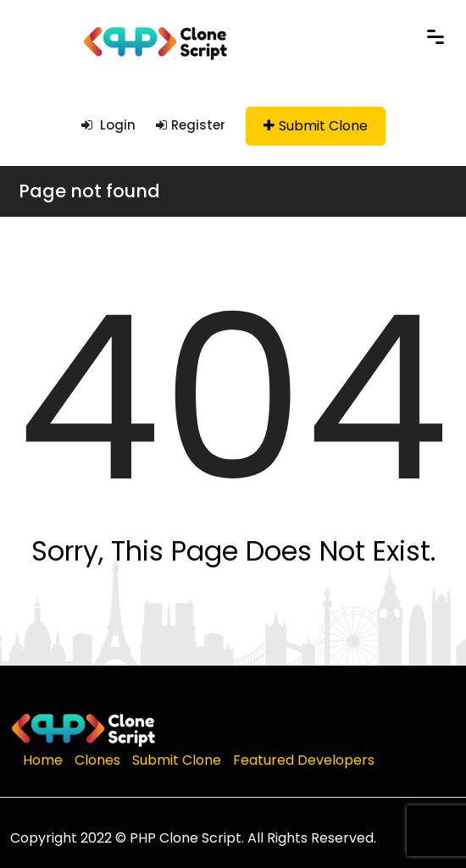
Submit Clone (316, 126)
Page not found (89, 191)
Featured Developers (304, 760)
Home (43, 760)
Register (191, 125)
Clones (97, 760)
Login (108, 125)
